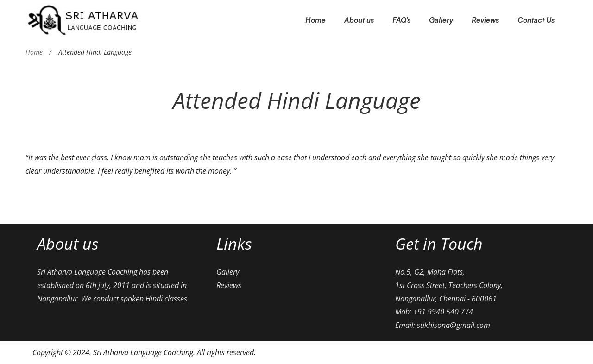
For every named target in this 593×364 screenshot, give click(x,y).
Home (34, 52)
